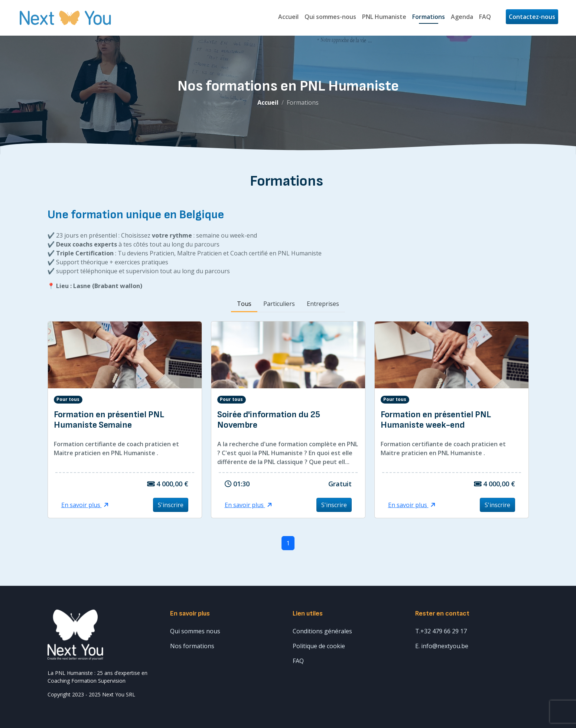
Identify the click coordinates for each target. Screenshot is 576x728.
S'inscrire (171, 505)
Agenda (462, 17)
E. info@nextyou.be (442, 646)
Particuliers (279, 304)
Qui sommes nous (195, 631)
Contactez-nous (532, 17)
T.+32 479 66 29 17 (441, 631)
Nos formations (192, 646)
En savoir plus (85, 505)
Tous (244, 304)
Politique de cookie (319, 646)
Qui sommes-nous (330, 17)
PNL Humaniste (384, 17)
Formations (429, 17)
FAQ (485, 17)
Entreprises (323, 304)
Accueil (288, 17)
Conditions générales (322, 631)
